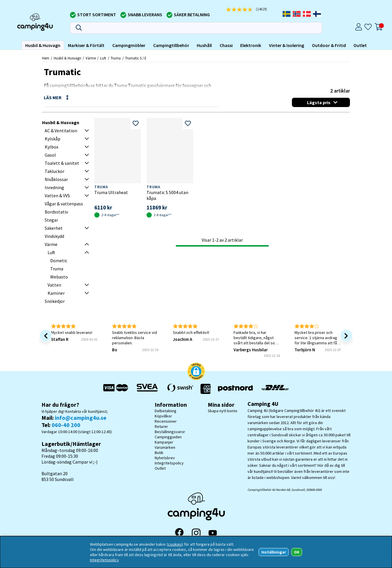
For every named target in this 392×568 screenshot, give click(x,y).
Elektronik (251, 45)
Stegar (51, 220)
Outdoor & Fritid (329, 45)
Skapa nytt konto (223, 411)
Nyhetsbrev (165, 458)
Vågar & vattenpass (64, 204)
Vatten (54, 285)
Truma (116, 58)
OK (297, 552)
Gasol (50, 155)
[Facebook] (179, 533)
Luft (103, 58)
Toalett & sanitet (62, 163)
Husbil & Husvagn (43, 45)
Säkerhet (54, 228)
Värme (91, 58)
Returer (161, 426)
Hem (46, 58)
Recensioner (166, 421)
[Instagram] (196, 533)
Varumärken (165, 447)
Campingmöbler (129, 45)
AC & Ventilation (61, 131)
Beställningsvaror (170, 432)
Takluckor (55, 171)
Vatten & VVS (57, 196)
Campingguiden (168, 437)
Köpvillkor (163, 416)
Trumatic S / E (136, 58)
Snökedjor (55, 301)
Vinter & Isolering (287, 45)
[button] (196, 372)
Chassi (226, 45)
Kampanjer (164, 442)
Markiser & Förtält (86, 45)
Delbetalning (166, 411)
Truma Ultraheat (111, 192)
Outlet (360, 45)
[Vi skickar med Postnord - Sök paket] (235, 389)
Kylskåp (53, 139)
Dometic (59, 261)
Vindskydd (54, 236)
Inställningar (274, 552)
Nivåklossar (56, 179)
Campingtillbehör (171, 45)
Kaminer (56, 293)
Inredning (54, 187)
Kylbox (52, 147)
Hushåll (204, 45)
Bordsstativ (56, 212)
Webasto (59, 277)
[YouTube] (213, 533)
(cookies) (175, 544)
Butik (159, 453)
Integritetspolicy (169, 463)
